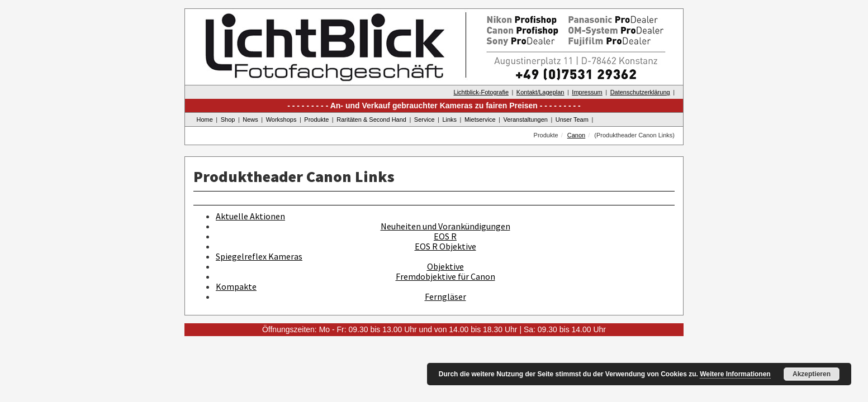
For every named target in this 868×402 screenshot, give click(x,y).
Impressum (587, 92)
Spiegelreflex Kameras (259, 256)
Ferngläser (445, 296)
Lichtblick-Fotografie (481, 92)
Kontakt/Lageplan (540, 92)
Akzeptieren (812, 374)
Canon (576, 135)
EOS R (445, 236)
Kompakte (236, 286)
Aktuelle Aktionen (250, 216)
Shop (228, 119)
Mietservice (480, 119)
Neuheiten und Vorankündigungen (445, 226)
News (250, 119)
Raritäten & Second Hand (371, 119)
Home (205, 119)
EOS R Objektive (445, 246)
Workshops (281, 119)
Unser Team (572, 119)
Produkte (316, 119)
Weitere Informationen (735, 374)
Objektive (445, 266)
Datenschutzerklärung (640, 92)
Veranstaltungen (525, 119)
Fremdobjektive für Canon (445, 276)
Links (449, 119)
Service (424, 119)
